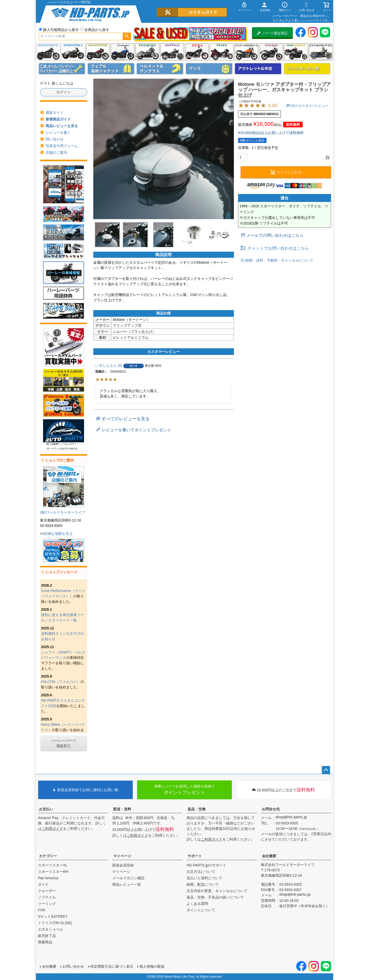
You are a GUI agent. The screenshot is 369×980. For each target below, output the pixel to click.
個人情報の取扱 (152, 966)
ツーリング (147, 52)
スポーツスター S (73, 52)
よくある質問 (197, 904)
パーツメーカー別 (307, 69)
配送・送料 (122, 809)
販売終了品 (47, 936)
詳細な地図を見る (58, 534)
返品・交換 (197, 809)
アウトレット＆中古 (258, 69)
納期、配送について (203, 884)
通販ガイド (55, 113)
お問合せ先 (271, 809)
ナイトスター (98, 52)
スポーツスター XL (48, 52)
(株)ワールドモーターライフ (63, 512)
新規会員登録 (123, 865)
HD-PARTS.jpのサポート (206, 865)
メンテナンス (62, 69)
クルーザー (47, 891)
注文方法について (201, 872)
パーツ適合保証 (272, 33)
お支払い (46, 809)
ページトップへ (326, 770)
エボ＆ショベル (50, 929)
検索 (127, 36)
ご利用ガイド (52, 829)
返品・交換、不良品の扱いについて (215, 897)
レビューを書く (58, 132)
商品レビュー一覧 (127, 884)
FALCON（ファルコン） (61, 682)
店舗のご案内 (56, 152)
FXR (42, 910)
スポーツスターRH (53, 872)
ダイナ (197, 52)
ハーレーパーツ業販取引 (64, 743)
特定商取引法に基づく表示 (112, 966)
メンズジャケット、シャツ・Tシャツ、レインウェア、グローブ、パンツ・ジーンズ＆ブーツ (111, 69)
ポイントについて (201, 910)
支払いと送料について (204, 878)
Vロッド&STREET (53, 916)
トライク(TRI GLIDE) (222, 52)
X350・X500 (271, 52)
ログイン (64, 92)
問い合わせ (55, 139)
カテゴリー (48, 856)
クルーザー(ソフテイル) (123, 52)
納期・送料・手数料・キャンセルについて (279, 260)
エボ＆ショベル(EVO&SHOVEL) (321, 52)
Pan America (246, 52)
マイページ (122, 856)
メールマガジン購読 (128, 878)
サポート (195, 856)
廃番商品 (45, 942)
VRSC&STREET (296, 52)
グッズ (209, 69)
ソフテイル (172, 52)
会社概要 (269, 856)
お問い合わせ (73, 966)
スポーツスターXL (53, 865)
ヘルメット (160, 69)
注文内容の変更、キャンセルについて (217, 891)
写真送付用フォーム (62, 146)
